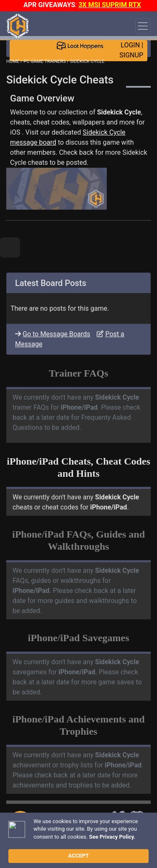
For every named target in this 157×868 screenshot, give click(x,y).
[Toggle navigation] (143, 26)
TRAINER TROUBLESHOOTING (69, 820)
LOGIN (130, 45)
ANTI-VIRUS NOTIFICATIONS (63, 834)
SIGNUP (131, 55)
